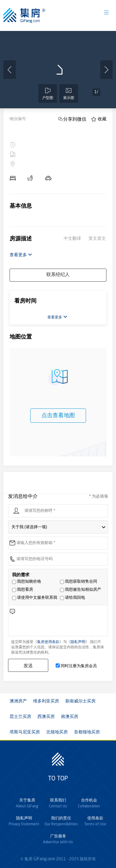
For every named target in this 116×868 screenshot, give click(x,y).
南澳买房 (70, 717)
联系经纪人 (58, 275)
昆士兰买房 (20, 717)
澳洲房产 (18, 701)
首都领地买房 (87, 732)
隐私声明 (78, 642)
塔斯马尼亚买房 (25, 732)
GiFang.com (44, 859)
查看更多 (21, 255)
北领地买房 (57, 732)
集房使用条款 (48, 642)
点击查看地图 (58, 416)
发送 (28, 665)
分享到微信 (75, 119)
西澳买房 (46, 717)
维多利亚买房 (46, 701)
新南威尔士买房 (80, 701)
